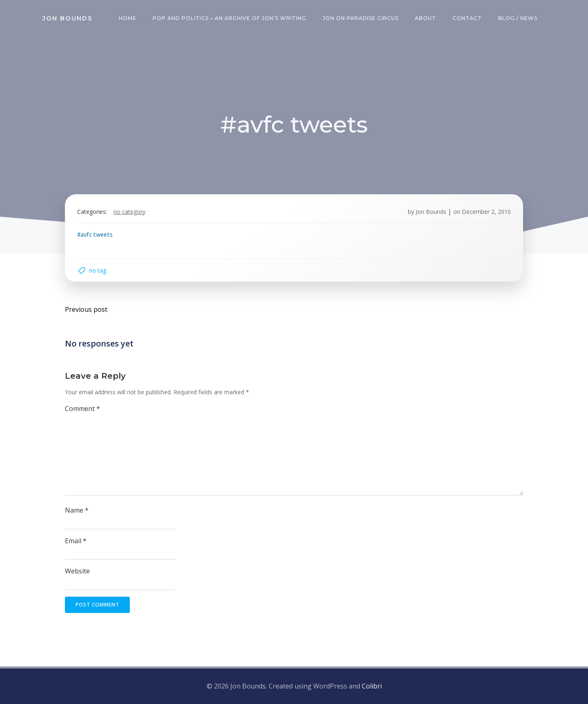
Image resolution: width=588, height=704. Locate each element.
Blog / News (518, 18)
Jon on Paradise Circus (361, 18)
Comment (82, 409)
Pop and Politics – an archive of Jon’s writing (229, 18)
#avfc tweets (95, 234)
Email (76, 541)
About (425, 18)
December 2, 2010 (486, 212)
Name (77, 510)
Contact (467, 18)
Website (77, 571)
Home (128, 18)
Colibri (372, 686)
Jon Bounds (431, 212)
